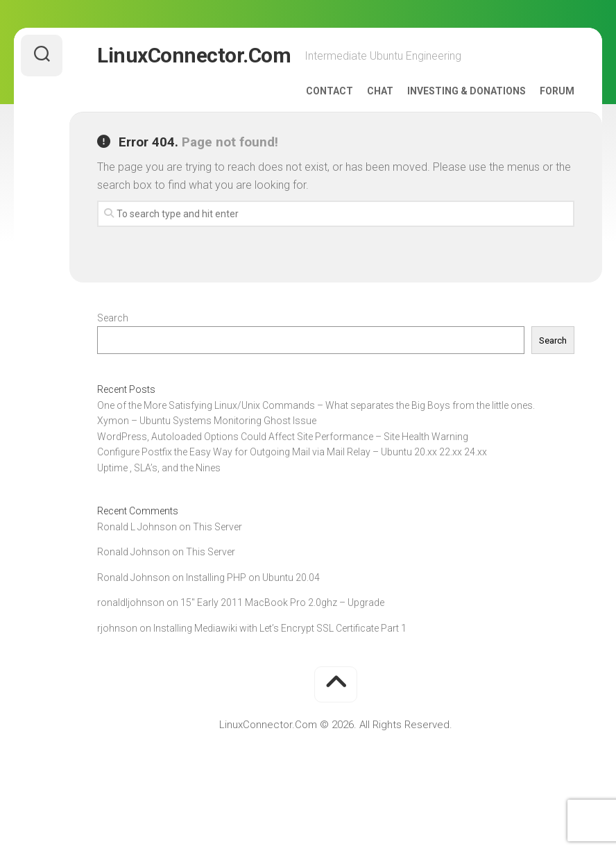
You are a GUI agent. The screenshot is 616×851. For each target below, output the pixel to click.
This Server (217, 527)
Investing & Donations (467, 91)
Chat (380, 91)
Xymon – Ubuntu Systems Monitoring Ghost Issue (207, 421)
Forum (557, 91)
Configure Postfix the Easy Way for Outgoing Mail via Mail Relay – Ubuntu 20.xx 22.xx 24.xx (292, 452)
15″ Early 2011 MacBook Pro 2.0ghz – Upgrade (282, 603)
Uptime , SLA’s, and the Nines (159, 468)
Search (113, 318)
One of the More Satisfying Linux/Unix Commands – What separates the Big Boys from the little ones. (316, 405)
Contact (330, 91)
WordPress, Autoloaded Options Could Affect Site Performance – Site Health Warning (283, 437)
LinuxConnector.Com (194, 55)
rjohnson (117, 628)
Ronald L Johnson (137, 527)
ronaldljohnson (131, 603)
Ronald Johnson (134, 552)
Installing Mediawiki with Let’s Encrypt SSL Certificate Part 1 (280, 628)
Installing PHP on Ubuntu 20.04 (253, 578)
